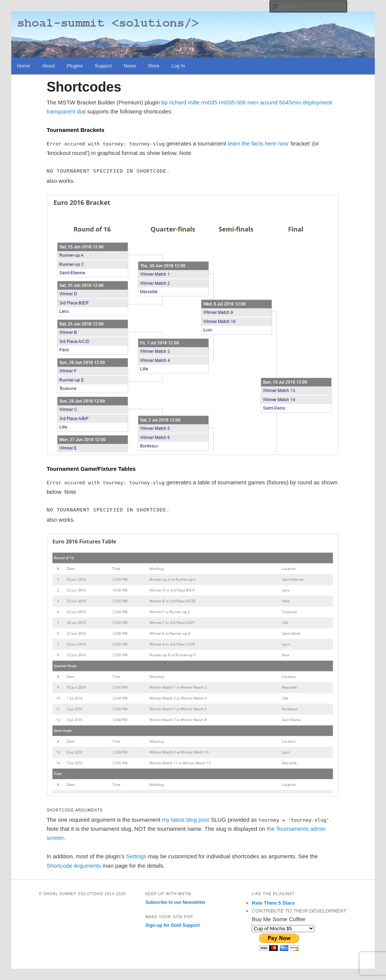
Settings (136, 856)
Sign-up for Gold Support (173, 925)
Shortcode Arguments (74, 866)
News (130, 66)
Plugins (75, 66)
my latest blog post (186, 820)
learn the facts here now (258, 143)
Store (154, 66)
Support (103, 66)
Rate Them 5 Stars (273, 903)
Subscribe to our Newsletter (175, 902)
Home (24, 66)
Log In (178, 66)
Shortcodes (84, 87)
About (48, 66)
